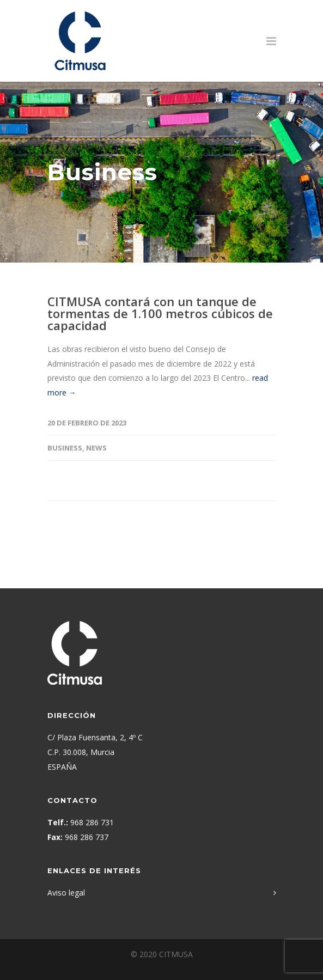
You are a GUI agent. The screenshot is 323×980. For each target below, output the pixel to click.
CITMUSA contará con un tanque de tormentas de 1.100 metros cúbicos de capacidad (160, 313)
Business (65, 448)
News (96, 448)
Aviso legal (66, 893)
